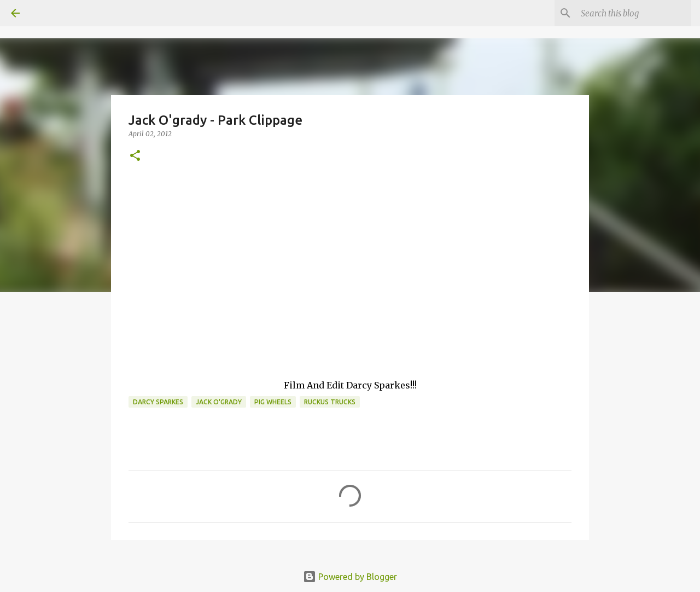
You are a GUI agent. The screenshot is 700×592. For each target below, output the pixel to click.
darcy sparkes (158, 402)
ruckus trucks (330, 402)
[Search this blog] (634, 13)
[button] (135, 156)
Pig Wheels (273, 402)
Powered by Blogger (350, 577)
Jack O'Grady (219, 402)
